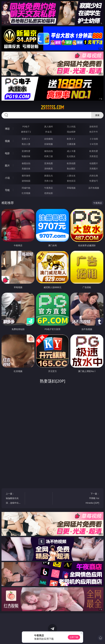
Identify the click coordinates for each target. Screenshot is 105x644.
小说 (7, 178)
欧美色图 (71, 163)
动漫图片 (94, 163)
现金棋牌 (71, 132)
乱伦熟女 (71, 156)
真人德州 (49, 126)
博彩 (7, 129)
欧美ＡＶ (71, 139)
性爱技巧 (94, 181)
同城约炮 (26, 188)
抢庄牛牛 (94, 132)
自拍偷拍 (49, 139)
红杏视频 (26, 193)
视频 (7, 141)
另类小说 (49, 181)
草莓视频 (71, 188)
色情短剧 (49, 193)
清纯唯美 (49, 169)
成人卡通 (71, 151)
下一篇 (91, 499)
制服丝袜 (26, 156)
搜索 (97, 115)
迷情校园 (26, 181)
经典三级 (49, 156)
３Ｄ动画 (94, 139)
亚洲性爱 (26, 151)
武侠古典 (94, 176)
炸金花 (49, 132)
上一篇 (14, 499)
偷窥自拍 (26, 163)
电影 (7, 153)
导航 (7, 190)
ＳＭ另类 (94, 144)
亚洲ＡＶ (26, 139)
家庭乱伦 (49, 176)
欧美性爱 (94, 151)
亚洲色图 (49, 163)
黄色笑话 (71, 181)
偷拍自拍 (49, 151)
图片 (7, 166)
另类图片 (94, 169)
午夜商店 (49, 188)
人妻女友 (71, 176)
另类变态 (94, 156)
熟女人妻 (26, 144)
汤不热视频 (94, 188)
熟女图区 (71, 169)
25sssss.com (52, 107)
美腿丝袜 (26, 169)
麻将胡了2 (26, 132)
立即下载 (74, 637)
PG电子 (26, 126)
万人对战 (71, 126)
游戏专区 (94, 126)
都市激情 (26, 176)
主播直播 (71, 144)
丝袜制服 (49, 144)
